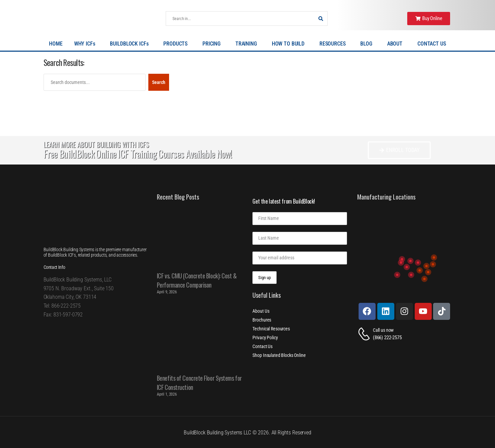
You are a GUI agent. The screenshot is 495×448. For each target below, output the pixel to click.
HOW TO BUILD (290, 44)
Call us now (383, 330)
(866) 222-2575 (387, 338)
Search (159, 82)
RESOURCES (334, 44)
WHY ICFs (86, 44)
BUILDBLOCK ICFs (131, 44)
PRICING (213, 44)
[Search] (240, 19)
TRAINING (248, 44)
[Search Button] (320, 19)
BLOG (368, 44)
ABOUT (397, 44)
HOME (56, 44)
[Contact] (365, 334)
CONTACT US (432, 44)
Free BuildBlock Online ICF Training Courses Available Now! (138, 154)
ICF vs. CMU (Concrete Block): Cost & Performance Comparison (197, 280)
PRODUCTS (177, 44)
